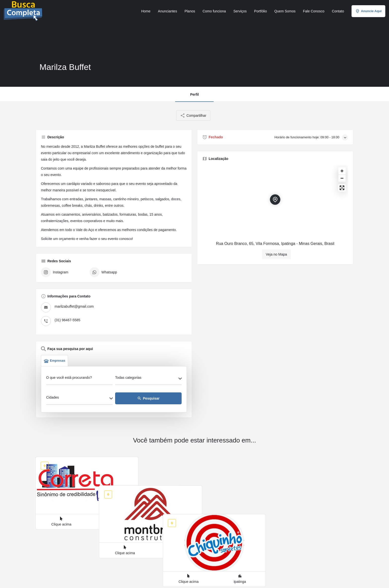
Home (146, 11)
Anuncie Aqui (368, 11)
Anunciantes (168, 11)
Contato (338, 11)
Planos (190, 11)
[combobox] (148, 379)
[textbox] (148, 379)
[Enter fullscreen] (342, 188)
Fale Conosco (314, 11)
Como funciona (214, 11)
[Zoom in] (342, 171)
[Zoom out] (342, 178)
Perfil (194, 94)
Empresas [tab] (54, 361)
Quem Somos (285, 11)
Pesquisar (148, 398)
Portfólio (260, 11)
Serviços (240, 11)
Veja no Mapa (276, 254)
